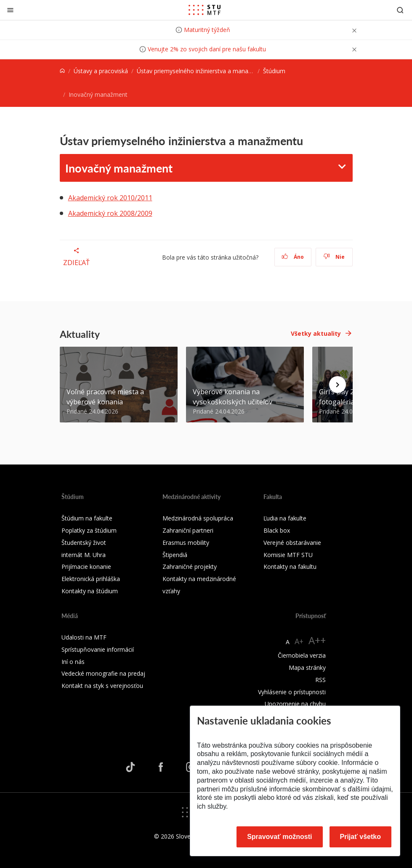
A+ (299, 641)
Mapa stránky (307, 668)
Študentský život (84, 543)
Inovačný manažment (119, 168)
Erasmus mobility (186, 543)
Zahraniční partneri (188, 530)
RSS (320, 680)
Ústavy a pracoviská (101, 71)
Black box (277, 530)
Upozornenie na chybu (295, 704)
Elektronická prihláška (91, 579)
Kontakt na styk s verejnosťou (102, 686)
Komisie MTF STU (288, 555)
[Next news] (338, 385)
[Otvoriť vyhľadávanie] (400, 10)
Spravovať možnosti (279, 837)
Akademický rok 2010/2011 (110, 198)
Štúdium (274, 71)
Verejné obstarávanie (292, 543)
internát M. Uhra (84, 555)
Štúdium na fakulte (87, 518)
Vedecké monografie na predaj (103, 673)
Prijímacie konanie (86, 567)
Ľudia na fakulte (285, 518)
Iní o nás (73, 662)
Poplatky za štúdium (89, 530)
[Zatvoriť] (10, 10)
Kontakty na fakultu (290, 567)
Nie (334, 257)
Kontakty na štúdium (90, 591)
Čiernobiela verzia (302, 655)
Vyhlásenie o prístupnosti (292, 692)
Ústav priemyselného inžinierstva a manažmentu (203, 71)
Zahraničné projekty (190, 567)
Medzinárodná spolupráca (198, 518)
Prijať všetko (361, 837)
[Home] (62, 71)
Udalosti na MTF (84, 637)
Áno (293, 257)
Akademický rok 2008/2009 (110, 213)
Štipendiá (175, 555)
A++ (317, 640)
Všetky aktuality (316, 333)
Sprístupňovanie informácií (98, 649)
